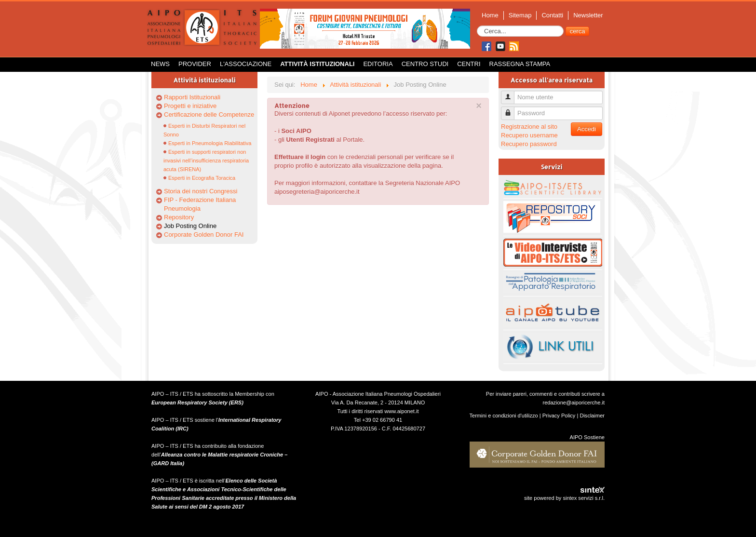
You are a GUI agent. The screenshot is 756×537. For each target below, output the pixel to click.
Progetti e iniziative (190, 106)
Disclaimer (592, 416)
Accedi (587, 129)
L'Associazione (246, 64)
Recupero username (529, 135)
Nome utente (511, 93)
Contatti (552, 15)
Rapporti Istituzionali (192, 97)
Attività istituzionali (317, 64)
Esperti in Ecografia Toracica (202, 178)
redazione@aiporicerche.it (574, 403)
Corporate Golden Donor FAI (204, 235)
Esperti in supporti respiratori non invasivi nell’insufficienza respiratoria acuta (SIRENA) (206, 161)
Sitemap (520, 15)
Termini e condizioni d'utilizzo (504, 416)
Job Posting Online (190, 226)
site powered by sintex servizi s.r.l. (564, 498)
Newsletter (588, 15)
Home (490, 15)
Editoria (378, 64)
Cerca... (477, 26)
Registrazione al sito (529, 127)
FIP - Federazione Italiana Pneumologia (200, 204)
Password (511, 109)
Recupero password (529, 144)
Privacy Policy (559, 416)
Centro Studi (425, 64)
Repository (179, 217)
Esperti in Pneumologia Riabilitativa (210, 143)
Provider (195, 64)
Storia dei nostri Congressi (201, 191)
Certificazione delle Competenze (209, 114)
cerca (578, 31)
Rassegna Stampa (520, 64)
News (160, 64)
